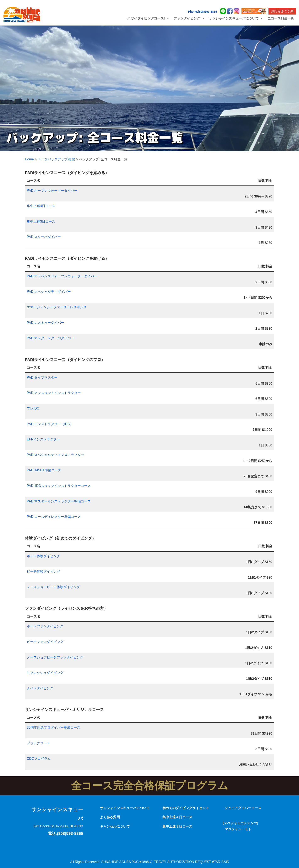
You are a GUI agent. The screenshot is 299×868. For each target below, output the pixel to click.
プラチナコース (38, 743)
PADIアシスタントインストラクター (54, 393)
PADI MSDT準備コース (44, 470)
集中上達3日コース (41, 221)
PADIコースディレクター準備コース (54, 517)
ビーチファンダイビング (45, 642)
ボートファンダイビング (45, 626)
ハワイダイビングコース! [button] (148, 18)
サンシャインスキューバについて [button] (236, 18)
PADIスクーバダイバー (44, 237)
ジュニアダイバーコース (243, 808)
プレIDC (33, 408)
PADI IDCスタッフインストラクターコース (59, 486)
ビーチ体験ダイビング (43, 571)
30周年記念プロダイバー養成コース (54, 727)
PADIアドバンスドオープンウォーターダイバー (62, 276)
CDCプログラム (39, 759)
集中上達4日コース (41, 206)
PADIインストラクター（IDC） (50, 424)
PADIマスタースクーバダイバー (50, 338)
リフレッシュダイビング (45, 673)
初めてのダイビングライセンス (186, 808)
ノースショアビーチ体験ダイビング (53, 587)
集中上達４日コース (177, 817)
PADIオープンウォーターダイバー (52, 191)
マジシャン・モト (238, 829)
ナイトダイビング (40, 688)
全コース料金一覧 (281, 18)
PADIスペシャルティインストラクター (55, 455)
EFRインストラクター (43, 439)
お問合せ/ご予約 (282, 11)
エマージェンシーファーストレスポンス (57, 307)
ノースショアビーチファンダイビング (55, 657)
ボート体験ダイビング (43, 556)
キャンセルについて (115, 826)
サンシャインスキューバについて (125, 808)
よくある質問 (110, 817)
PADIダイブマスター (42, 377)
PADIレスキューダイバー (45, 323)
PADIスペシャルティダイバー (49, 292)
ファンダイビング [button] (189, 18)
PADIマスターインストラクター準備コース (59, 501)
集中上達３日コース (177, 826)
